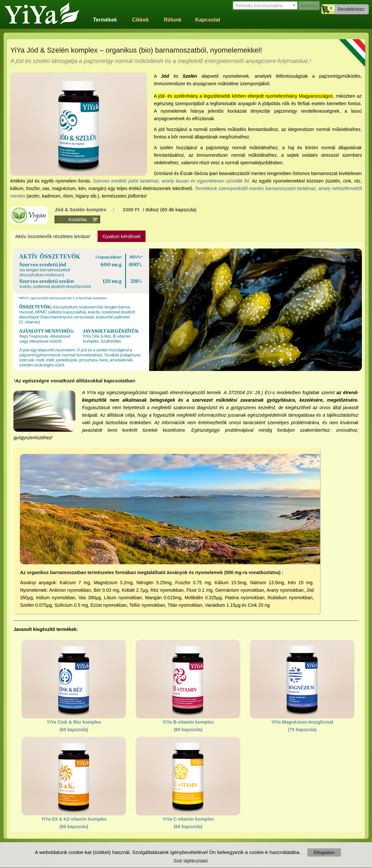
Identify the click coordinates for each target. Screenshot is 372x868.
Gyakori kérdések (122, 236)
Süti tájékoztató (190, 861)
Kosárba (77, 219)
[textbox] (264, 5)
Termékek (105, 20)
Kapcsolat (208, 20)
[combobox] (264, 5)
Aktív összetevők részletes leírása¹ (53, 236)
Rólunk (173, 20)
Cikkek (140, 20)
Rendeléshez (351, 9)
